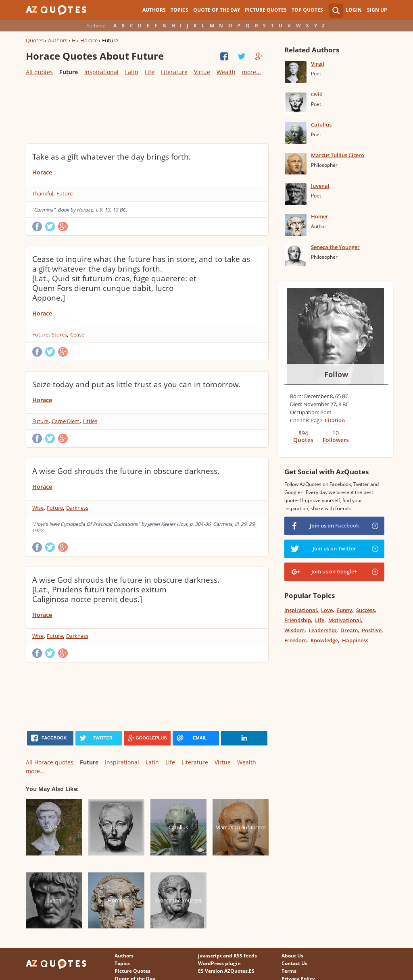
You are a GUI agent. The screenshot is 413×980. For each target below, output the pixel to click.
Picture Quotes (266, 10)
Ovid (317, 94)
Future (65, 193)
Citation (335, 420)
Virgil (318, 64)
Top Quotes (307, 10)
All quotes (39, 72)
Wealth (226, 72)
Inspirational (101, 72)
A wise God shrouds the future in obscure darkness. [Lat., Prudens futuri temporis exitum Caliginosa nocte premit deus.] (126, 590)
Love (327, 610)
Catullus (321, 125)
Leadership (322, 630)
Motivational (345, 620)
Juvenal (320, 186)
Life (150, 72)
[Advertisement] (147, 109)
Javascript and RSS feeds (227, 956)
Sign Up (377, 10)
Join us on (334, 525)
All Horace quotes (50, 762)
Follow (336, 374)
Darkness (77, 508)
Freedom (295, 640)
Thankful (43, 193)
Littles (90, 421)
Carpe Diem (66, 421)
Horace (89, 40)
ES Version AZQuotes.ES (226, 971)
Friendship (298, 620)
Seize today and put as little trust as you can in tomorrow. (136, 384)
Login (354, 10)
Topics (179, 10)
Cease (77, 334)
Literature (174, 72)
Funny (344, 610)
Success (365, 610)
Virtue (202, 72)
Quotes (35, 40)
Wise (38, 508)
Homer (320, 216)
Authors (154, 10)
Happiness (355, 640)
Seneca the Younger (335, 247)
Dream (349, 630)
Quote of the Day (217, 10)
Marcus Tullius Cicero (338, 155)
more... (251, 72)
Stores (59, 334)
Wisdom (294, 630)
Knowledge (324, 640)
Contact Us (294, 963)
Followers (336, 440)
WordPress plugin (219, 963)
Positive (372, 630)
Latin (132, 72)
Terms (289, 971)
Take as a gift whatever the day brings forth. (112, 157)
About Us (292, 956)
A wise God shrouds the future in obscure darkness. (126, 471)
